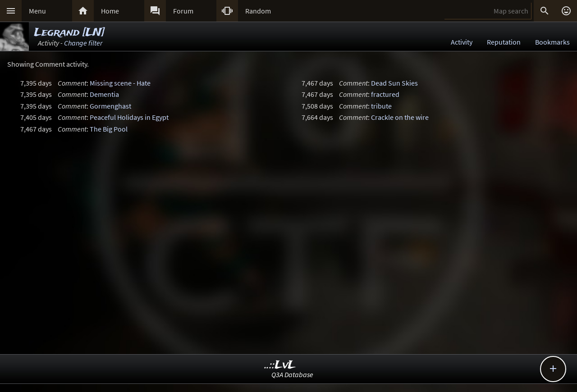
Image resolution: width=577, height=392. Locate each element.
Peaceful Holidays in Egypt (129, 117)
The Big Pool (109, 129)
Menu (37, 11)
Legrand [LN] (70, 33)
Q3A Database (292, 374)
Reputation (504, 42)
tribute (381, 106)
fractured (385, 94)
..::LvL (280, 365)
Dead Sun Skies (394, 83)
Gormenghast (110, 106)
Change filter (83, 43)
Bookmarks (552, 42)
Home (110, 11)
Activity (462, 42)
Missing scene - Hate (120, 83)
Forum (183, 11)
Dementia (104, 94)
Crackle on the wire (400, 117)
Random (258, 11)
